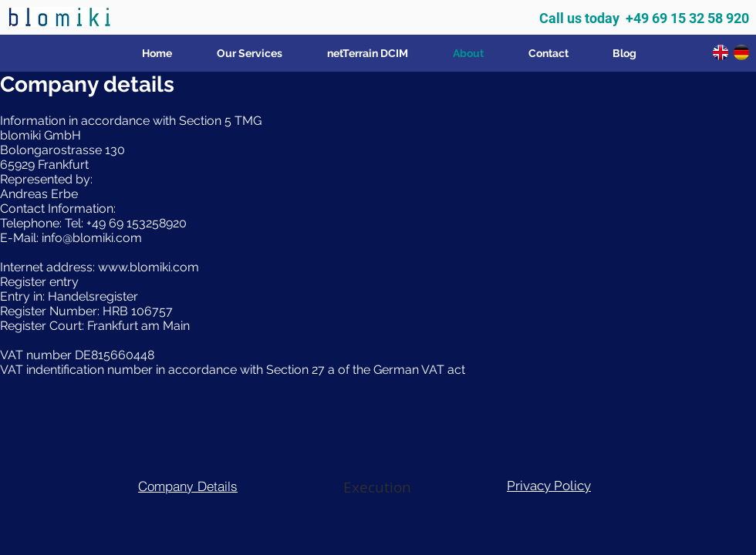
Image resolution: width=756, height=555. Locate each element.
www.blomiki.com (148, 267)
